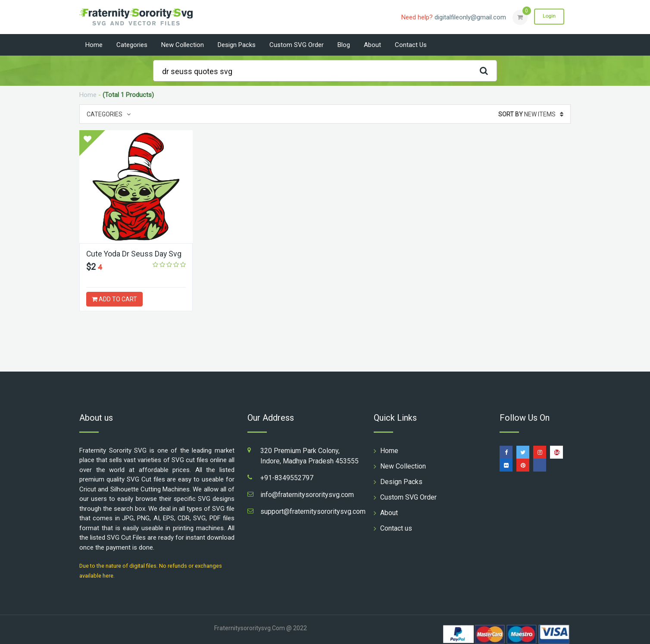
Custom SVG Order (297, 45)
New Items (531, 114)
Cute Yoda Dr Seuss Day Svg (134, 254)
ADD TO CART (114, 299)
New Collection (183, 45)
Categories (132, 45)
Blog (344, 45)
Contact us (411, 45)
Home (94, 45)
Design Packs (237, 45)
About (372, 45)
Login (548, 17)
